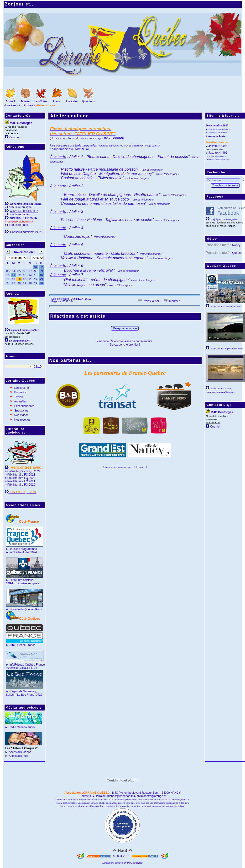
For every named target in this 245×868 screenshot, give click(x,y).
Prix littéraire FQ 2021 (21, 481)
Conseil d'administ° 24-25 (26, 232)
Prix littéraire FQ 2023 (21, 475)
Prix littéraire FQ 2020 (21, 485)
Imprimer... (173, 301)
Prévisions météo (219, 245)
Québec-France (22, 645)
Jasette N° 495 (218, 146)
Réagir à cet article (125, 328)
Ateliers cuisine (70, 116)
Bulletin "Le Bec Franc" (21, 695)
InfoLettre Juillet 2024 (23, 552)
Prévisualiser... (150, 301)
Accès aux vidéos (20, 752)
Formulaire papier (18, 214)
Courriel (14, 137)
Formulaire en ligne (19, 207)
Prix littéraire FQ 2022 (21, 478)
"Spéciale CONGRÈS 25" (22, 668)
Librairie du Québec (22, 609)
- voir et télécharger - (159, 204)
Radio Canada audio (22, 727)
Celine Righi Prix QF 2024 (24, 471)
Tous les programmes (23, 549)
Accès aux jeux (18, 756)
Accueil (28, 105)
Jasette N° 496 (218, 153)
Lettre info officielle (21, 580)
